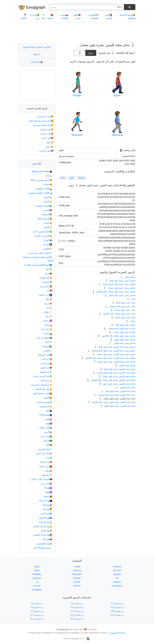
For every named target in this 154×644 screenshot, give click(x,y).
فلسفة (48, 398)
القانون (48, 249)
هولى (48, 492)
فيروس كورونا (44, 402)
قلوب (48, 419)
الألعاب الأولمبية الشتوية (40, 193)
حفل (49, 299)
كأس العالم (46, 428)
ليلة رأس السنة (44, 453)
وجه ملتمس (47, 129)
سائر (63, 178)
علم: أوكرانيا (47, 151)
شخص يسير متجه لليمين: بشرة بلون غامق (114, 362)
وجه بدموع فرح (45, 116)
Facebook (117, 567)
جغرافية (47, 282)
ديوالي (48, 312)
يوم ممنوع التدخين (43, 548)
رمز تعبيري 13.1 (37, 615)
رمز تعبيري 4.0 (37, 607)
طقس (48, 351)
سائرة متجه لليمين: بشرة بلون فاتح (118, 369)
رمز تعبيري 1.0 (37, 603)
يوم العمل (46, 531)
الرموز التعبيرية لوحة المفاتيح (37, 47)
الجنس (48, 210)
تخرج (48, 273)
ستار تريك (46, 329)
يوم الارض (46, 513)
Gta (49, 176)
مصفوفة (47, 475)
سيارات (47, 333)
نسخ (91, 52)
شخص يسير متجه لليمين (122, 343)
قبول (50, 142)
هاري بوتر (46, 483)
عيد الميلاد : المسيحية (41, 385)
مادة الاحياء (46, 462)
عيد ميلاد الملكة (44, 389)
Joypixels (117, 574)
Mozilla (77, 582)
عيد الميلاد (46, 381)
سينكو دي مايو (44, 338)
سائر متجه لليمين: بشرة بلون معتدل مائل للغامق (112, 402)
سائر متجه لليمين (126, 387)
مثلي (49, 471)
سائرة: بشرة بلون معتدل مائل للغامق (117, 336)
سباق (48, 325)
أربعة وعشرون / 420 (41, 180)
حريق (50, 147)
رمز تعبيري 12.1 (77, 611)
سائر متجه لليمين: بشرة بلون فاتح (118, 391)
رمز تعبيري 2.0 (77, 603)
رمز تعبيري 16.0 (77, 619)
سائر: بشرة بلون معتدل (123, 310)
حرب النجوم (45, 295)
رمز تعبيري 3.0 (117, 603)
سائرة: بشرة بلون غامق (123, 340)
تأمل (49, 269)
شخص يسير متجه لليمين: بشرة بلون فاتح (115, 347)
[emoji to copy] (80, 53)
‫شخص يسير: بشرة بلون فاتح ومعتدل (117, 284)
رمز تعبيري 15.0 (117, 615)
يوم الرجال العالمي (42, 526)
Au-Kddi (37, 586)
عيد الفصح (46, 372)
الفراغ (48, 240)
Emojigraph (36, 7)
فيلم (49, 411)
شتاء (49, 342)
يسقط (48, 496)
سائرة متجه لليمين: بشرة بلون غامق (117, 384)
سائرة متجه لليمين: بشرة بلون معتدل (117, 376)
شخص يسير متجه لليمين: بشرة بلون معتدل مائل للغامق (108, 358)
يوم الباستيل (45, 518)
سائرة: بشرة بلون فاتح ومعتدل (119, 328)
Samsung (117, 135)
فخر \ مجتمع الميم (43, 393)
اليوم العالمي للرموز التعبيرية (38, 265)
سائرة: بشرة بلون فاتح (123, 325)
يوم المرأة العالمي (43, 535)
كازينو (48, 432)
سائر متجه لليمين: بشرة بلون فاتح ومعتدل (114, 395)
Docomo (77, 586)
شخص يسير (128, 277)
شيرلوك (47, 346)
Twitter (37, 570)
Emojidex (77, 578)
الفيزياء (48, 244)
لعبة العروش (45, 449)
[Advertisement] (77, 33)
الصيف (48, 227)
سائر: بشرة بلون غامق (123, 317)
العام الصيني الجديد (42, 232)
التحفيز (48, 201)
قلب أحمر (48, 138)
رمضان (48, 321)
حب (49, 290)
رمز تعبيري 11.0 (117, 607)
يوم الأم (47, 505)
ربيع (49, 316)
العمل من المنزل (43, 236)
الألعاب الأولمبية (44, 189)
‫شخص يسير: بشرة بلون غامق (120, 295)
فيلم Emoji (46, 415)
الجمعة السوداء (44, 206)
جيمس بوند (46, 286)
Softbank (117, 582)
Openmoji (37, 578)
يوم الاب (47, 509)
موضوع (37, 164)
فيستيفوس (46, 406)
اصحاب (48, 184)
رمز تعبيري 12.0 (37, 611)
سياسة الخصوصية (118, 633)
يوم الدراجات (45, 522)
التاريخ (48, 197)
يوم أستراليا (46, 501)
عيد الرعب (46, 363)
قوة (49, 423)
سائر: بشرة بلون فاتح (124, 303)
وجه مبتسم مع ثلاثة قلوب (41, 121)
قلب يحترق (47, 134)
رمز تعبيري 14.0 (77, 615)
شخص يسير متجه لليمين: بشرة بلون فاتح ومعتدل (111, 351)
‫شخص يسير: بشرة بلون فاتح (120, 281)
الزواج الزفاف (45, 219)
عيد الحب (47, 359)
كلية (49, 445)
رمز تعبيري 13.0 (117, 611)
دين (49, 308)
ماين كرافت (45, 466)
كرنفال (48, 441)
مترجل (81, 178)
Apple (117, 95)
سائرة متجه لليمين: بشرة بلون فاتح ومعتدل (114, 373)
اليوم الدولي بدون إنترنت (40, 253)
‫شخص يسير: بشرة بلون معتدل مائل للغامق (114, 292)
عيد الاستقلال (45, 355)
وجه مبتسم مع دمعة (43, 125)
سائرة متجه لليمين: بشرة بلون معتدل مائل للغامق (111, 380)
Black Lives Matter (42, 171)
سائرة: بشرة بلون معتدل (122, 332)
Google (77, 95)
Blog (37, 54)
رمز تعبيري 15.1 (37, 619)
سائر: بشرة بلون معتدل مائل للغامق (117, 314)
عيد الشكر (46, 368)
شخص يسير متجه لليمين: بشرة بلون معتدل (114, 354)
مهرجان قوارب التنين (41, 479)
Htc (117, 578)
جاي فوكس (46, 278)
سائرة (131, 321)
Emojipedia (37, 590)
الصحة (48, 223)
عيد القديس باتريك (43, 376)
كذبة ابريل (46, 436)
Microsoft (77, 135)
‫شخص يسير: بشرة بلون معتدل (119, 288)
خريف (48, 303)
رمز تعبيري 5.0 (77, 607)
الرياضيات (46, 214)
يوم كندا (47, 539)
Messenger (77, 574)
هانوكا (48, 488)
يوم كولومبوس (44, 544)
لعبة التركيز (37, 62)
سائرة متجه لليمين (125, 365)
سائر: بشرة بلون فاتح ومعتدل (120, 306)
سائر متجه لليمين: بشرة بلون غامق (118, 406)
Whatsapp (37, 574)
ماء (49, 458)
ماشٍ (72, 178)
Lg (37, 582)
